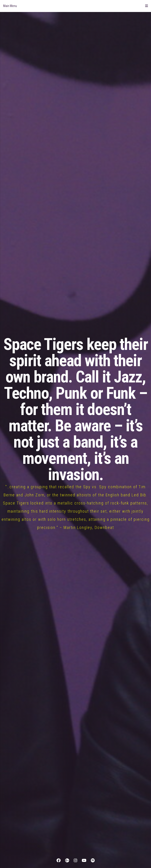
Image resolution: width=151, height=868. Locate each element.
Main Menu (75, 6)
